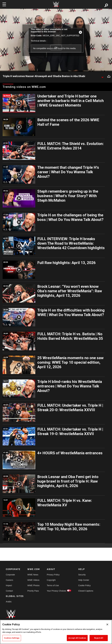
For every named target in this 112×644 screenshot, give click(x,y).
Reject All (99, 638)
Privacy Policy (53, 575)
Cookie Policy (85, 585)
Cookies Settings (12, 638)
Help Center (84, 580)
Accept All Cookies (77, 638)
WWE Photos (33, 585)
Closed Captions (86, 591)
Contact (9, 591)
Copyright (51, 580)
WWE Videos (33, 580)
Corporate (10, 575)
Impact (9, 585)
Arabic (9, 602)
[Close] (107, 624)
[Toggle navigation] (4, 4)
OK (56, 47)
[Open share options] (109, 76)
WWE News (33, 575)
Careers (9, 580)
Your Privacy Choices (57, 591)
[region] (56, 632)
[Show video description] (102, 76)
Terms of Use (53, 585)
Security (82, 575)
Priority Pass (33, 591)
